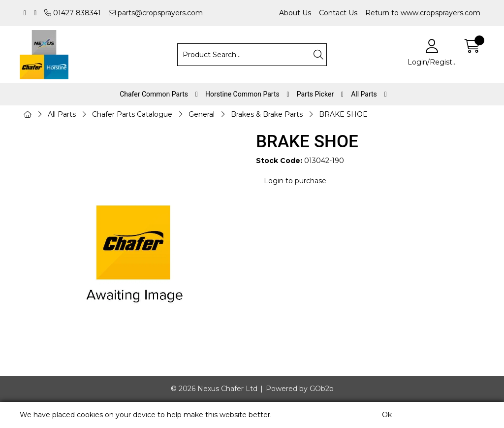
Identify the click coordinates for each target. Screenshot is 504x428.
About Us (295, 13)
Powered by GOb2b (300, 389)
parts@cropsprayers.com (156, 13)
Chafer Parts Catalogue (132, 114)
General (202, 114)
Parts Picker (315, 94)
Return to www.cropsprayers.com (423, 13)
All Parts (364, 94)
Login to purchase (295, 181)
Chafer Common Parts (154, 94)
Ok (387, 415)
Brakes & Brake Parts (267, 114)
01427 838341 (73, 13)
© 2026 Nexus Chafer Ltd (214, 389)
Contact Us (338, 13)
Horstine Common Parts (242, 94)
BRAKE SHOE (343, 114)
